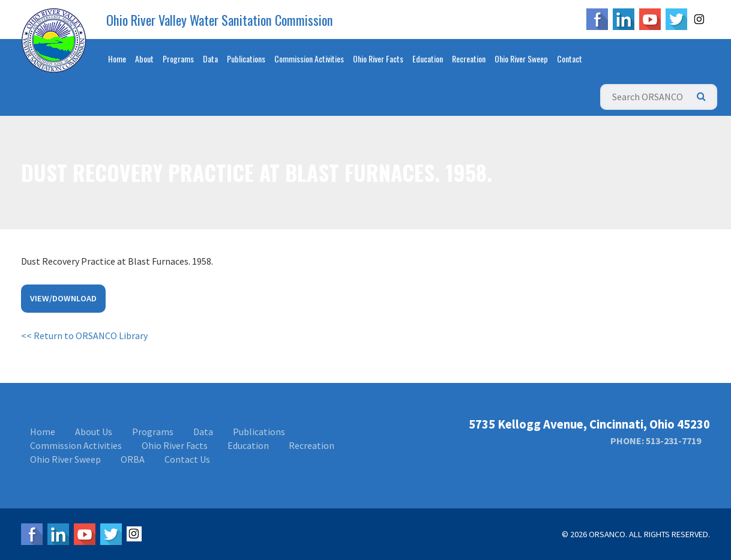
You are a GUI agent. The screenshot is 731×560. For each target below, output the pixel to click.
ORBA (133, 459)
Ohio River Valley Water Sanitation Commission (220, 20)
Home (117, 59)
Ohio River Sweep (521, 59)
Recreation (469, 59)
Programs (178, 59)
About (144, 59)
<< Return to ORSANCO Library (84, 336)
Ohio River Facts (378, 59)
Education (428, 59)
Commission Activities (309, 59)
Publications (246, 59)
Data (210, 59)
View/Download (63, 298)
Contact (570, 59)
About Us (94, 432)
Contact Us (187, 459)
